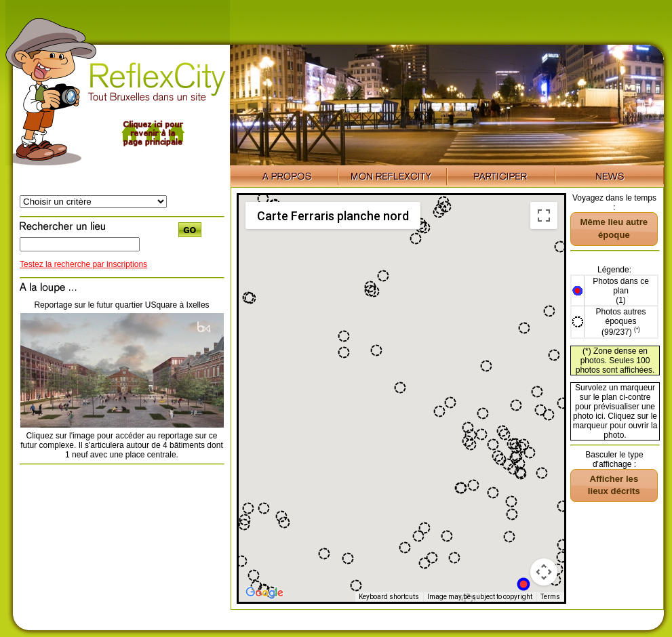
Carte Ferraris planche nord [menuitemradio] (333, 216)
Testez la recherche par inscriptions (83, 264)
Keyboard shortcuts (389, 597)
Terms (550, 597)
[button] (523, 584)
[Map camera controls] (544, 572)
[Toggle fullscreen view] (544, 215)
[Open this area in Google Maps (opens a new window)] (264, 593)
